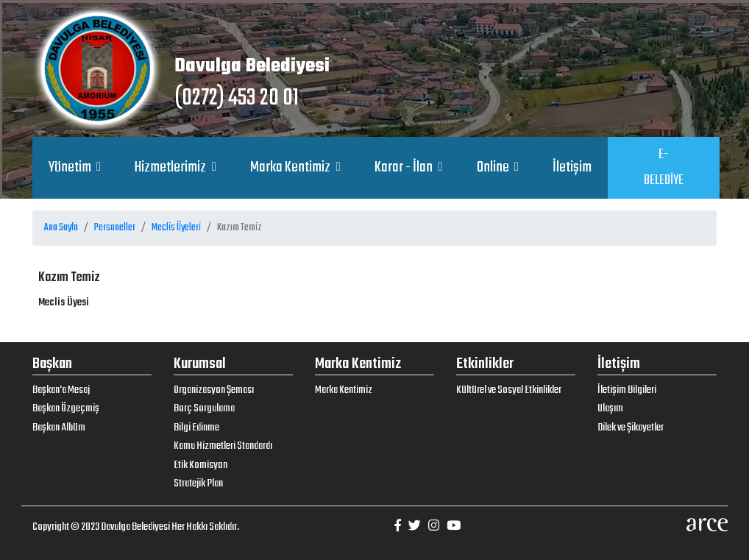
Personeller (115, 228)
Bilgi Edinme (196, 428)
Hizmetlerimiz (171, 167)
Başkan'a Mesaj (61, 390)
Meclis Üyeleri (176, 228)
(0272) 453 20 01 (237, 98)
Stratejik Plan (198, 483)
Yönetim (71, 167)
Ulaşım (610, 408)
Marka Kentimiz (291, 167)
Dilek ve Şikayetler (631, 428)
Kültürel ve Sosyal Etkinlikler (509, 390)
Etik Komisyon (200, 465)
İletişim (572, 167)
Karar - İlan (405, 167)
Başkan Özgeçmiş (66, 408)
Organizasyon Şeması (214, 390)
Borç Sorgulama (204, 408)
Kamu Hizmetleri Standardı (223, 446)
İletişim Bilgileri (627, 390)
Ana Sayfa (61, 228)
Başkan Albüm (59, 428)
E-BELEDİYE (664, 168)
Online (494, 167)
